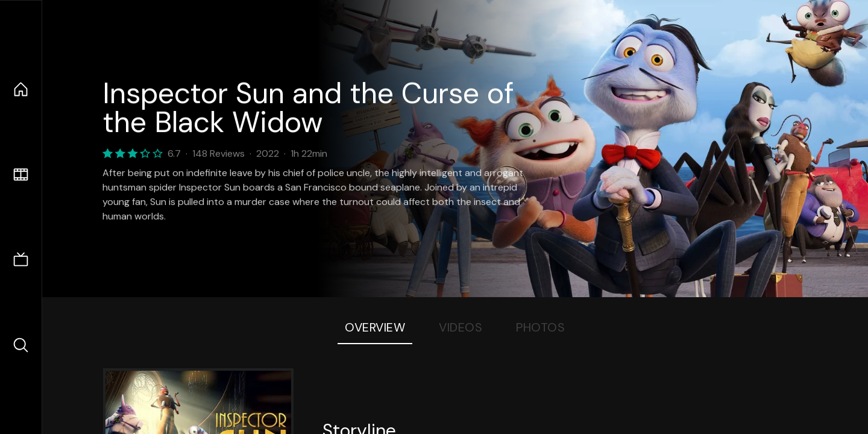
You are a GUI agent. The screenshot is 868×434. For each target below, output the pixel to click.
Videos (461, 327)
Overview (375, 327)
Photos (540, 327)
